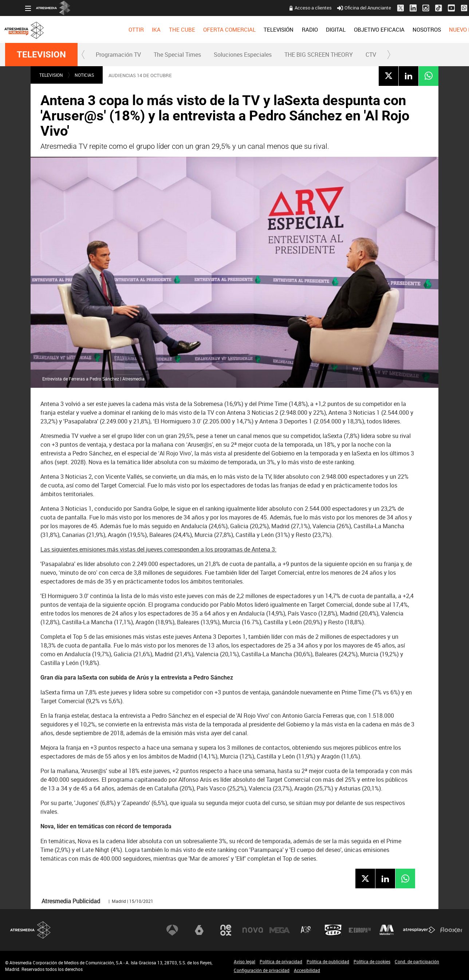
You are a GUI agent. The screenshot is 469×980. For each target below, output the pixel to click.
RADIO (289, 29)
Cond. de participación (417, 961)
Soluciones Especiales (243, 55)
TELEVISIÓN (259, 29)
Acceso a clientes (293, 8)
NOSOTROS (406, 29)
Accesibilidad (307, 970)
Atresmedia (31, 930)
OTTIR (116, 29)
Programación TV (118, 55)
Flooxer (451, 930)
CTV (371, 55)
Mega (280, 930)
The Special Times (177, 55)
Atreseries (306, 930)
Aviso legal (245, 961)
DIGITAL (316, 29)
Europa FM (360, 930)
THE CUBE (162, 29)
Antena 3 (172, 930)
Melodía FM (387, 930)
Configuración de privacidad (262, 970)
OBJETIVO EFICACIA (359, 29)
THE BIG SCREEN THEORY (319, 55)
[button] (83, 55)
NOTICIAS (84, 75)
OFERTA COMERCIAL (209, 29)
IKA (136, 29)
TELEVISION (41, 55)
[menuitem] (116, 29)
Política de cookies (372, 961)
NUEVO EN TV (446, 29)
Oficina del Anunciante (344, 8)
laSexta (199, 930)
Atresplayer (419, 930)
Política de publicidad (328, 961)
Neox (226, 930)
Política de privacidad (281, 961)
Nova (253, 930)
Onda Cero (333, 930)
